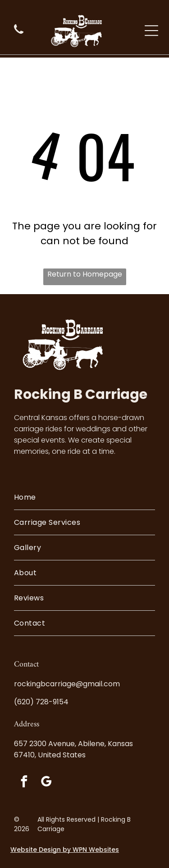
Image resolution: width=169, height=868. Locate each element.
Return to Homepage (85, 274)
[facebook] (24, 783)
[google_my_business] (46, 783)
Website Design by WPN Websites (65, 850)
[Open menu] (151, 31)
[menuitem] (84, 497)
